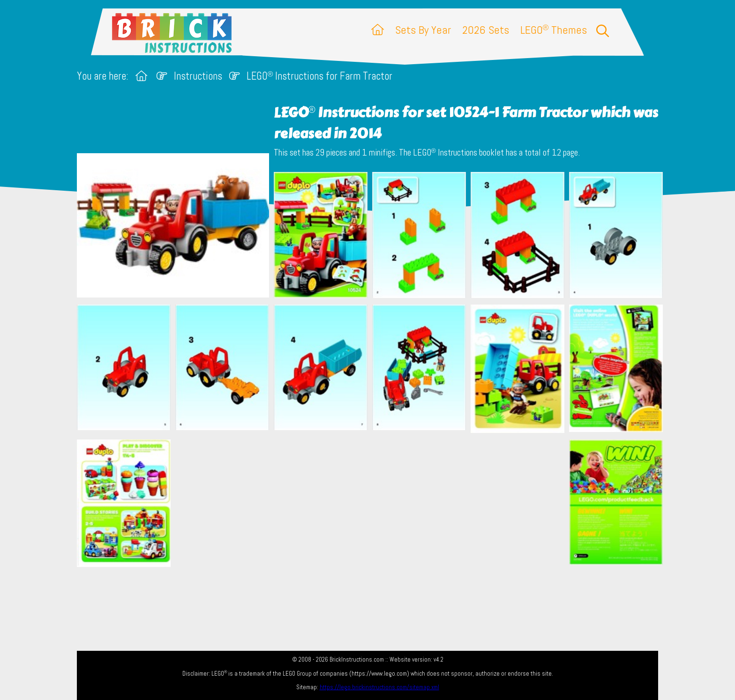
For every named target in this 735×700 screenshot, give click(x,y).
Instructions (198, 76)
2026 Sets (486, 30)
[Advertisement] (372, 503)
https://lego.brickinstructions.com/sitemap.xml (379, 687)
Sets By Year (423, 30)
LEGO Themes (554, 30)
